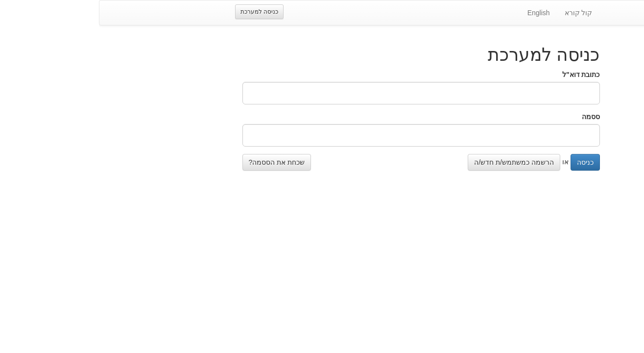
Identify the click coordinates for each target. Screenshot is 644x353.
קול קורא (480, 13)
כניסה (486, 162)
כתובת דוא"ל (482, 75)
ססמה (492, 117)
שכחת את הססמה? (178, 162)
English (440, 13)
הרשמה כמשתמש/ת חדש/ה (415, 162)
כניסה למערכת (160, 12)
